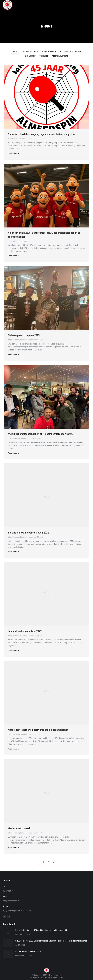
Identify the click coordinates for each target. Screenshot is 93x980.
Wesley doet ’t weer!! (20, 828)
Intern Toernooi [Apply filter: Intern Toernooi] (49, 52)
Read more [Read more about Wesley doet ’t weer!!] (13, 848)
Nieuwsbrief (13, 139)
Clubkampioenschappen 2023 (24, 335)
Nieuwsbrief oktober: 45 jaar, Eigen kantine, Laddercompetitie (42, 134)
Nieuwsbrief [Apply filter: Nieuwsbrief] (30, 56)
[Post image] (8, 933)
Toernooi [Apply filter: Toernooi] (44, 56)
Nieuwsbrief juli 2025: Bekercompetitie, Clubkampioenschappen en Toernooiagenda (51, 941)
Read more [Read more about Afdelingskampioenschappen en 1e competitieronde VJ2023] (13, 453)
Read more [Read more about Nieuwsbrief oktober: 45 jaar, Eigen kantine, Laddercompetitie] (13, 153)
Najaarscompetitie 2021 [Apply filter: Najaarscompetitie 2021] (71, 52)
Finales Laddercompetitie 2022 (25, 631)
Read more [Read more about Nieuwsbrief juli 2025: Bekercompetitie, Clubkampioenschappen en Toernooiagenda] (13, 256)
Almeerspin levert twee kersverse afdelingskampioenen (38, 730)
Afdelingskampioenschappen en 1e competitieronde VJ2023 (41, 434)
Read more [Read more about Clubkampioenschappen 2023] (13, 354)
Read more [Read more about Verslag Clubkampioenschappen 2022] (13, 552)
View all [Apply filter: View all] (15, 52)
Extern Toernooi (14, 438)
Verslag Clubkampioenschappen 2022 (28, 533)
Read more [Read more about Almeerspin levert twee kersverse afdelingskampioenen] (13, 749)
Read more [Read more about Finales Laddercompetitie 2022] (13, 650)
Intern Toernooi (14, 340)
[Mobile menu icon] (89, 5)
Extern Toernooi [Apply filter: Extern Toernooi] (30, 52)
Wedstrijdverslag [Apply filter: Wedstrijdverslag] (60, 56)
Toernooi (23, 340)
